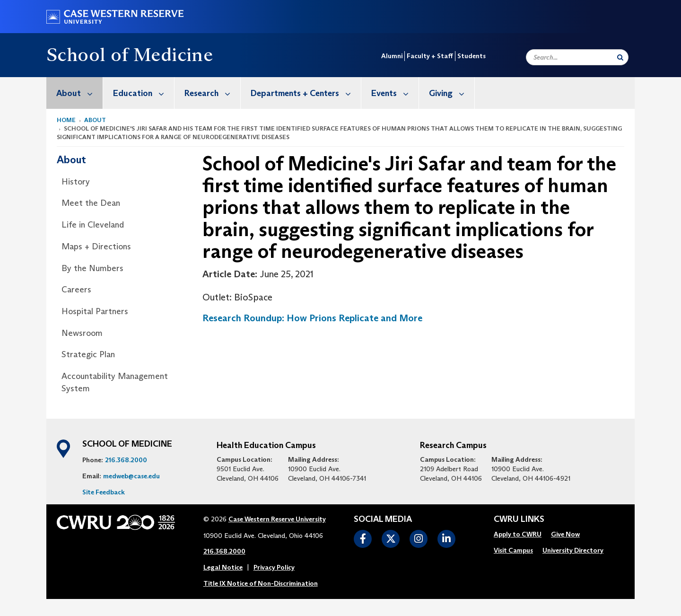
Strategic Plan (88, 354)
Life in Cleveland (93, 225)
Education (144, 93)
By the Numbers (92, 268)
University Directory (573, 550)
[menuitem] (75, 93)
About (79, 93)
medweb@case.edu (131, 476)
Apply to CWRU (518, 534)
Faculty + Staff (430, 56)
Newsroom (82, 333)
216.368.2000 (126, 460)
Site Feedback (104, 492)
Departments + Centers (306, 93)
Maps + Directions (96, 246)
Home (66, 120)
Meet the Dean (91, 203)
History (76, 182)
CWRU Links (519, 519)
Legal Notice (223, 567)
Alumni (392, 56)
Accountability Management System (115, 382)
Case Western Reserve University (277, 519)
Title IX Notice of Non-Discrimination (261, 583)
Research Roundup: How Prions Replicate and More (312, 318)
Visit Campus (513, 550)
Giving (452, 93)
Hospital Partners (95, 311)
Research (212, 93)
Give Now (565, 534)
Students (471, 56)
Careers (76, 290)
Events (395, 93)
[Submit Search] (620, 57)
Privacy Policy (274, 567)
